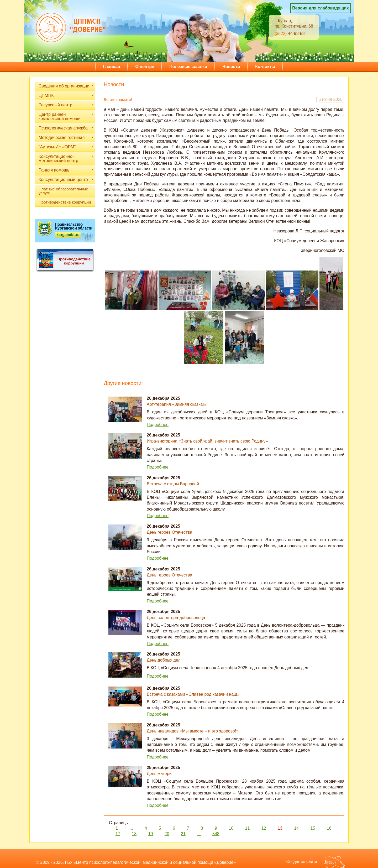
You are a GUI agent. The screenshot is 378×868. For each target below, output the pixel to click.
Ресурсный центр (66, 105)
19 (151, 834)
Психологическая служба (66, 128)
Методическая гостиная (66, 137)
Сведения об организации (66, 86)
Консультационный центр (66, 180)
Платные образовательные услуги (63, 191)
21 (183, 834)
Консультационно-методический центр (66, 158)
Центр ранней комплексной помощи (66, 116)
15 (313, 828)
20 (167, 834)
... (131, 828)
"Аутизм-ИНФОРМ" (66, 147)
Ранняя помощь (66, 170)
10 (231, 828)
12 (264, 828)
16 (329, 828)
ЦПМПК (66, 95)
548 (216, 834)
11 (248, 828)
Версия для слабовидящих (321, 8)
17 (118, 834)
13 (280, 828)
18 (134, 834)
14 (296, 828)
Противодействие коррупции (65, 202)
